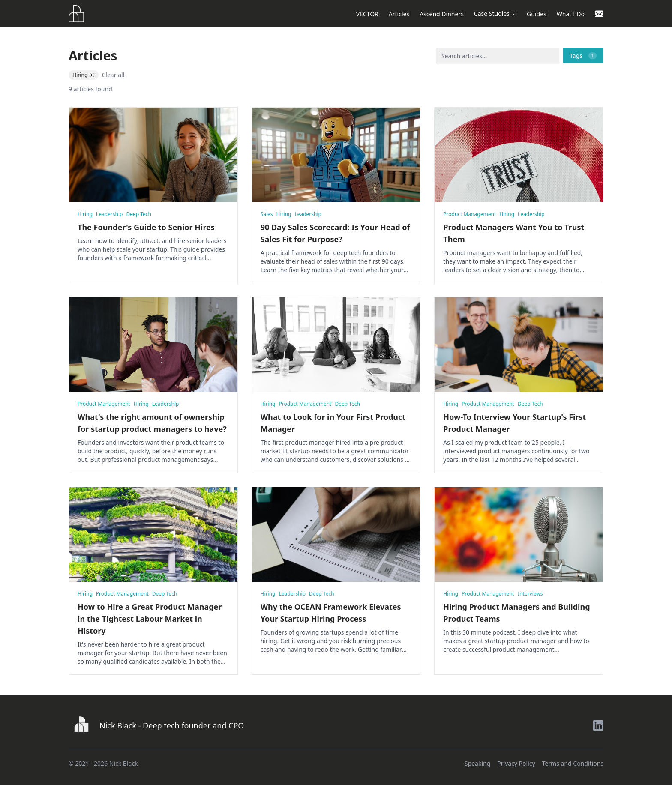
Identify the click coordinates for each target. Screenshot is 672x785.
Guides (537, 14)
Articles (399, 14)
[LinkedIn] (598, 725)
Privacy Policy (516, 763)
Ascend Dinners (442, 14)
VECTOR (367, 14)
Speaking (477, 763)
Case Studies (495, 13)
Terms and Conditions (573, 763)
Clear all (113, 75)
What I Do (571, 14)
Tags (583, 55)
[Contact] (599, 14)
